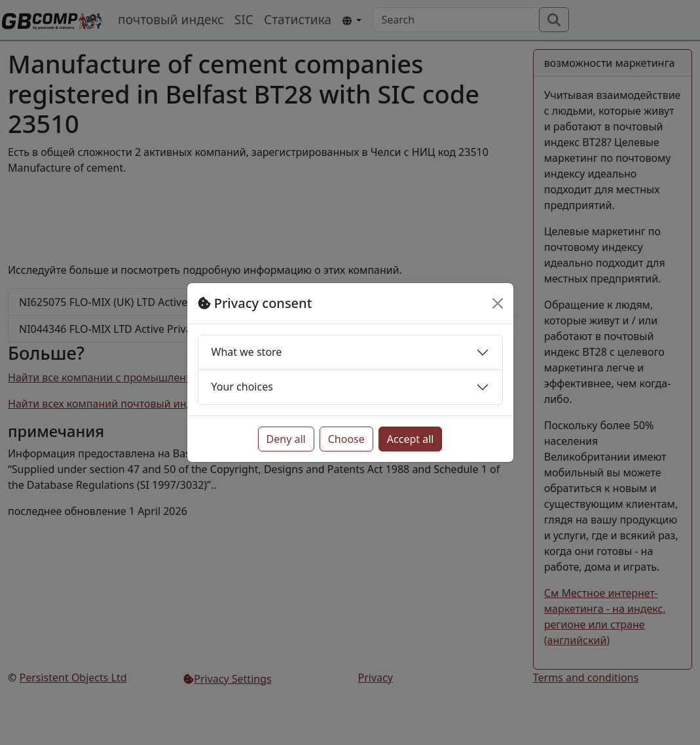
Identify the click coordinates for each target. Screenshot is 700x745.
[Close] (498, 303)
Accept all (411, 439)
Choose (346, 439)
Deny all (286, 439)
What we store (247, 352)
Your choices (242, 387)
